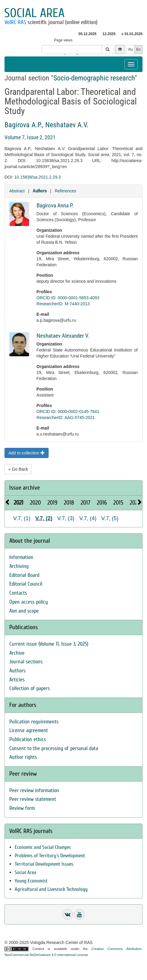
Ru (131, 50)
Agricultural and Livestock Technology (51, 889)
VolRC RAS (15, 22)
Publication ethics (28, 739)
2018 (69, 503)
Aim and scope (24, 611)
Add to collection (27, 453)
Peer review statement (33, 799)
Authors (40, 191)
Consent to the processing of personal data (54, 748)
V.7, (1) (22, 518)
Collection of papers (30, 688)
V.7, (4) (88, 518)
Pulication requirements (34, 722)
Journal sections (26, 662)
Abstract (17, 191)
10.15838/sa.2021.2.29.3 (38, 177)
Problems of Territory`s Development (50, 856)
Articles (17, 680)
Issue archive (25, 488)
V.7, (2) (44, 518)
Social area (34, 13)
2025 (135, 503)
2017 (85, 503)
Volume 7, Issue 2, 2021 (30, 137)
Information (21, 557)
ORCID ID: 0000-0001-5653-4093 (68, 298)
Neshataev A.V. (67, 125)
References (65, 191)
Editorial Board (24, 575)
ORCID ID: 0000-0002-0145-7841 (68, 412)
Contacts (18, 593)
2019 (52, 503)
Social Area (25, 872)
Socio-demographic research (94, 78)
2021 (19, 503)
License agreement (29, 730)
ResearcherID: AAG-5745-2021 (66, 418)
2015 (118, 503)
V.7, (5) (110, 518)
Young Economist (31, 881)
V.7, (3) (66, 518)
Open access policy (29, 602)
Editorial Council (26, 584)
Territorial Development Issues (44, 864)
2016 (102, 503)
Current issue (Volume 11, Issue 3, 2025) (49, 644)
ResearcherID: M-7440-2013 (63, 304)
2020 (35, 503)
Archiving (19, 566)
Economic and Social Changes (43, 847)
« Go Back (18, 469)
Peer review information (34, 790)
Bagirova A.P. (23, 125)
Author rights (23, 757)
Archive (17, 653)
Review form (22, 808)
